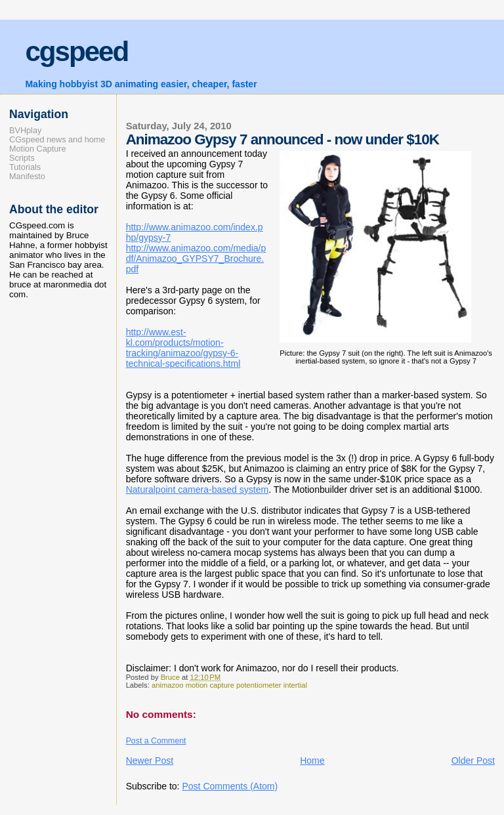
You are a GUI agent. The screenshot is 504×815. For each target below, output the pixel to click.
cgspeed (76, 52)
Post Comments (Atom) (230, 786)
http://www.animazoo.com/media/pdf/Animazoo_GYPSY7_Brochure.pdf (196, 259)
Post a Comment (156, 741)
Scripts (22, 158)
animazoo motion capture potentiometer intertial (229, 685)
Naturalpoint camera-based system (198, 490)
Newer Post (150, 761)
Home (312, 761)
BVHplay (25, 131)
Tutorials (25, 167)
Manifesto (27, 177)
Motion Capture (38, 149)
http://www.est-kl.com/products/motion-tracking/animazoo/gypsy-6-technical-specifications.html (183, 348)
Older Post (473, 761)
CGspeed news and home (57, 140)
